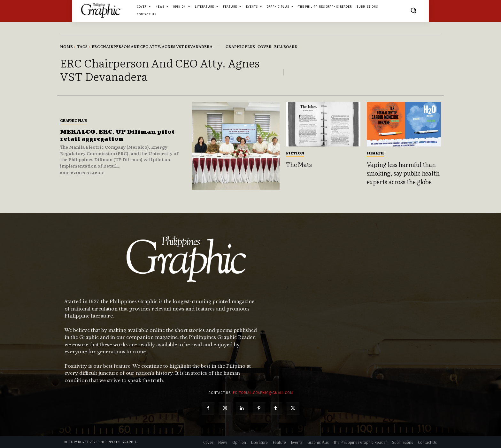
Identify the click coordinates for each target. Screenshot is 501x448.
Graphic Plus (73, 120)
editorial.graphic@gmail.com (263, 393)
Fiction (295, 153)
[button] (413, 10)
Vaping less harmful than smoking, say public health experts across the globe (403, 173)
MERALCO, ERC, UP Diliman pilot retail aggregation (119, 135)
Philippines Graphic (82, 173)
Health (375, 153)
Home (66, 46)
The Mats (299, 164)
